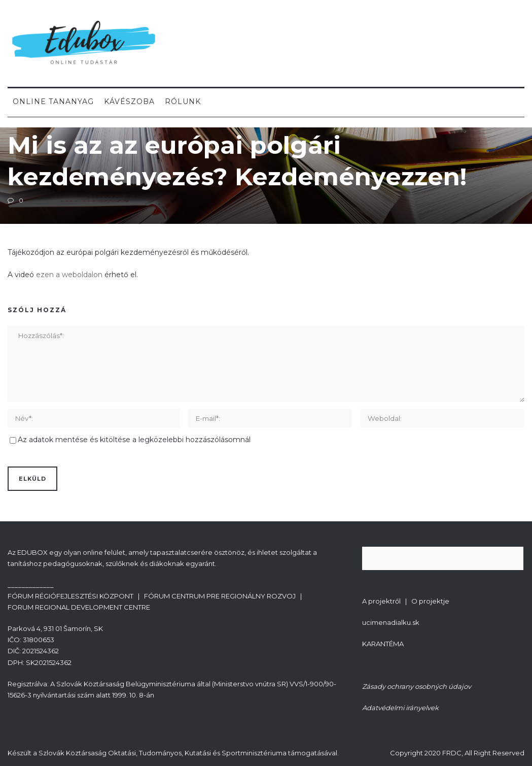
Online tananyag (53, 102)
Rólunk (183, 102)
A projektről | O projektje (406, 601)
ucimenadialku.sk (391, 622)
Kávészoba (129, 102)
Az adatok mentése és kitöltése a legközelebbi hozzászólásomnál (134, 440)
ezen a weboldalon (69, 275)
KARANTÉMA (383, 644)
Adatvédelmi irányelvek (400, 708)
